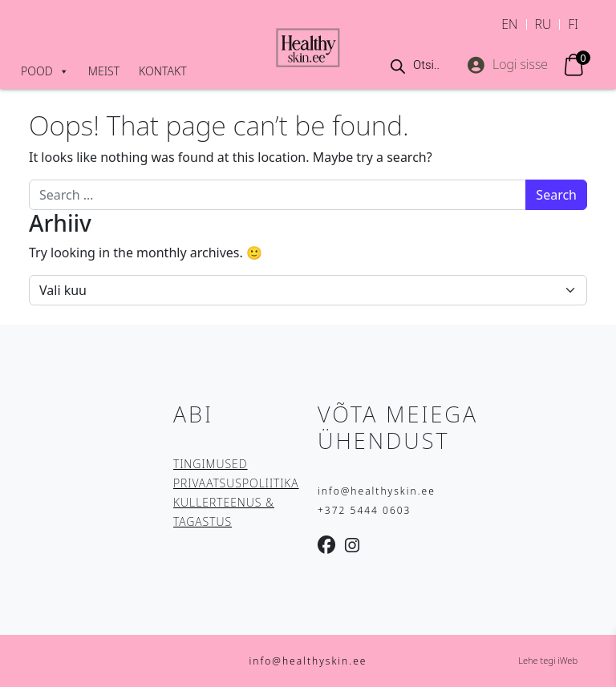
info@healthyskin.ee (377, 491)
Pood (45, 71)
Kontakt (163, 71)
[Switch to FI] (573, 24)
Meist (104, 71)
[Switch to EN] (510, 24)
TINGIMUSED (211, 464)
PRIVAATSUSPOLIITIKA (236, 483)
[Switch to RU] (544, 24)
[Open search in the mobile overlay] (417, 65)
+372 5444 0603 (364, 510)
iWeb (567, 660)
